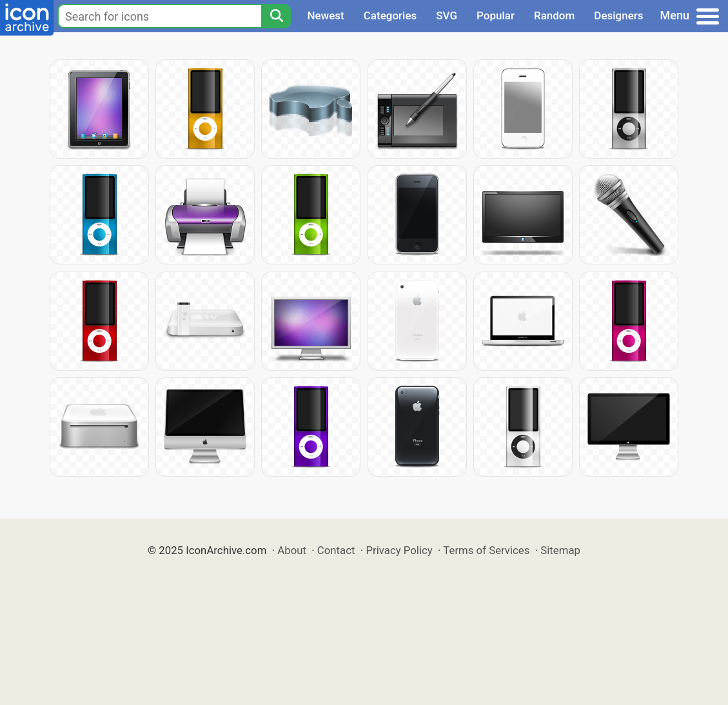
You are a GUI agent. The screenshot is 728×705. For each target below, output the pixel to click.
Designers (618, 15)
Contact (336, 550)
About (292, 550)
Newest (325, 15)
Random (554, 15)
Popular (496, 15)
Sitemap (560, 550)
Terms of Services (486, 550)
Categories (390, 15)
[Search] (276, 16)
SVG (447, 15)
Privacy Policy (399, 550)
